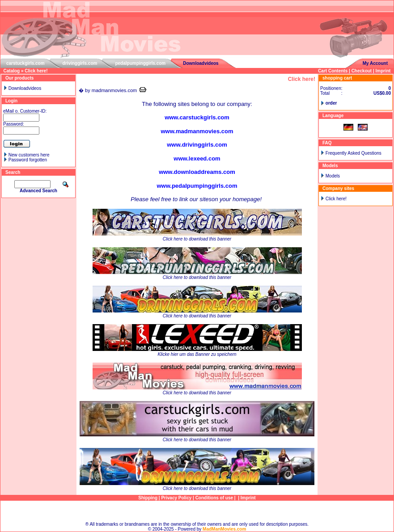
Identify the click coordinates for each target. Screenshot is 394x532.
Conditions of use (214, 498)
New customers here (29, 155)
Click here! (36, 71)
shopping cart (337, 78)
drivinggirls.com (80, 63)
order (331, 103)
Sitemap (197, 511)
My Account (375, 63)
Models (333, 176)
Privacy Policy (176, 498)
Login (11, 101)
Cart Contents (333, 71)
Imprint (383, 71)
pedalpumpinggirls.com (140, 63)
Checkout (362, 71)
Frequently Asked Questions (354, 153)
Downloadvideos (201, 63)
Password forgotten (28, 160)
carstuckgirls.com (25, 63)
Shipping (148, 498)
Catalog (12, 71)
